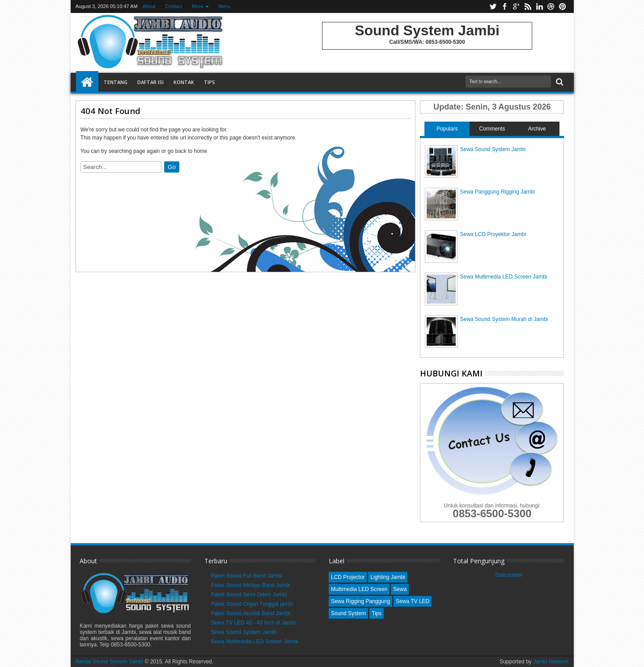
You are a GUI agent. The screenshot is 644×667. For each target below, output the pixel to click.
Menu (225, 6)
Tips (210, 82)
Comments (492, 129)
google (516, 6)
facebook (504, 6)
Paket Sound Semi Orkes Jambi (249, 595)
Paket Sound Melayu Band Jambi (251, 585)
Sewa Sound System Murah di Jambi (504, 319)
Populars (447, 129)
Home (87, 82)
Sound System (348, 613)
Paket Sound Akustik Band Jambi (251, 613)
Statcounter (509, 575)
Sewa (400, 589)
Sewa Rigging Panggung (360, 601)
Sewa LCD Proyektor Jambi (493, 234)
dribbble (551, 6)
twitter (493, 6)
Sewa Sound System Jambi (493, 149)
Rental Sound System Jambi (110, 662)
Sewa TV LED (413, 601)
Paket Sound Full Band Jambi (246, 576)
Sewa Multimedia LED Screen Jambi (503, 277)
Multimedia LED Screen (359, 589)
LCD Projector (348, 577)
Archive (537, 129)
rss (528, 6)
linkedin (539, 6)
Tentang (116, 82)
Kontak (184, 82)
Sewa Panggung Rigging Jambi (497, 192)
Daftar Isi (150, 82)
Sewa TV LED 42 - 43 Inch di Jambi (254, 623)
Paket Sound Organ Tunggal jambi (252, 604)
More (197, 6)
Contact (174, 6)
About (149, 6)
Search (559, 82)
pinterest (563, 6)
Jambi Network (551, 662)
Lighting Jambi (388, 577)
